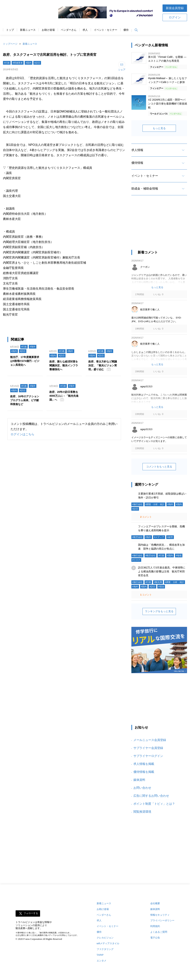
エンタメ (101, 961)
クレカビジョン (105, 938)
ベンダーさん (69, 30)
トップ (10, 30)
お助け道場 (48, 30)
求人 (85, 30)
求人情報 (137, 150)
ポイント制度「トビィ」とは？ (154, 804)
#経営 (170, 537)
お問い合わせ (142, 788)
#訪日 (37, 63)
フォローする (31, 913)
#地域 (179, 556)
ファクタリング (105, 949)
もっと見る (159, 128)
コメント (146, 517)
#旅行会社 (137, 504)
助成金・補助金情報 (145, 189)
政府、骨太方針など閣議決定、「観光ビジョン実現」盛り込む (103, 365)
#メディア (159, 537)
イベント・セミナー (106, 30)
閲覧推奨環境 (142, 812)
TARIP (100, 955)
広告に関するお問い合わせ (151, 796)
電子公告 (155, 938)
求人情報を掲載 (144, 764)
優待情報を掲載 (144, 772)
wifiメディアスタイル (108, 943)
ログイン (175, 17)
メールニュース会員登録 (150, 740)
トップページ (10, 44)
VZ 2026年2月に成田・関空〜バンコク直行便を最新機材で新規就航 (168, 104)
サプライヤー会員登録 (148, 748)
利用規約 (155, 926)
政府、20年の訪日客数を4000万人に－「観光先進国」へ (64, 396)
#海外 (33, 347)
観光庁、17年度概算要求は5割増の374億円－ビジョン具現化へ (25, 361)
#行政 (7, 63)
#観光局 (158, 582)
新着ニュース (28, 30)
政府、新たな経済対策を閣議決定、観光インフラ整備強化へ (64, 365)
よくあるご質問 (159, 932)
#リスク (136, 560)
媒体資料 (139, 780)
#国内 (28, 63)
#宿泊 (161, 587)
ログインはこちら (22, 434)
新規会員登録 (175, 8)
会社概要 (155, 903)
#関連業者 (18, 63)
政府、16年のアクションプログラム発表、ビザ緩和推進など (25, 400)
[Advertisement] (159, 226)
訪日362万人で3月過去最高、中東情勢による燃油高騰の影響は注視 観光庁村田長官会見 (162, 571)
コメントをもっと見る (159, 467)
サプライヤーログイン (148, 756)
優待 (126, 30)
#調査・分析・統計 (155, 504)
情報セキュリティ (160, 915)
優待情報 (137, 163)
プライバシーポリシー (162, 920)
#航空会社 (137, 537)
